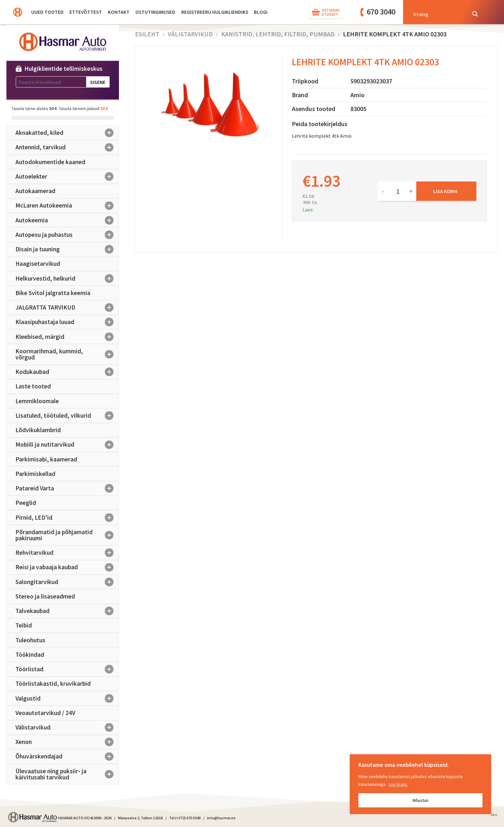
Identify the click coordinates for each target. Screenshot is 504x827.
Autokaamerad (35, 191)
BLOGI (261, 12)
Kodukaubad (67, 372)
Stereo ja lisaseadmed (45, 596)
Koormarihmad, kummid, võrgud (67, 354)
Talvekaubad (67, 611)
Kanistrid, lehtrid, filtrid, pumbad (278, 34)
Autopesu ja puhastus (67, 235)
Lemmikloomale (37, 401)
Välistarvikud (67, 728)
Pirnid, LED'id (67, 517)
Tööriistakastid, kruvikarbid (53, 683)
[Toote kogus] (397, 191)
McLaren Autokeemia (67, 206)
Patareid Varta (67, 488)
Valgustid (67, 698)
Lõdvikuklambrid (38, 430)
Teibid (24, 625)
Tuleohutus (30, 640)
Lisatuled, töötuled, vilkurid (67, 415)
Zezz (494, 816)
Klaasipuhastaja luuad (67, 322)
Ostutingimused (155, 12)
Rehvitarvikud (67, 553)
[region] (420, 784)
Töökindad (30, 655)
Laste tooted (33, 386)
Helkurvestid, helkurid (67, 278)
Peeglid (26, 503)
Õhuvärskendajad (67, 757)
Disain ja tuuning (67, 249)
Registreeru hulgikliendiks (215, 12)
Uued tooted (47, 12)
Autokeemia (67, 220)
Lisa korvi (445, 191)
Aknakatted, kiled (67, 133)
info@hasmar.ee (221, 818)
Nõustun (421, 800)
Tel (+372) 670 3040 (185, 818)
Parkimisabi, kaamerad (46, 459)
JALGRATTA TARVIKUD (67, 308)
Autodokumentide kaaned (50, 162)
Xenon (67, 742)
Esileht (147, 34)
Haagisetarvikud (38, 264)
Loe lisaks (398, 784)
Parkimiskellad (35, 474)
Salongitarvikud (67, 582)
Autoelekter (67, 176)
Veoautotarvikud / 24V (45, 713)
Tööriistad (67, 669)
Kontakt (119, 12)
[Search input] (438, 14)
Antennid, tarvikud (67, 147)
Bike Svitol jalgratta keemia (53, 293)
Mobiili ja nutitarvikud (67, 445)
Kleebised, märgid (67, 337)
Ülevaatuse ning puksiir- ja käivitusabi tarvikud (67, 774)
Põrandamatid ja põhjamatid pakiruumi (67, 535)
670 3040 (381, 12)
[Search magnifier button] (475, 14)
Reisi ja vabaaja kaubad (67, 567)
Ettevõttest (86, 12)
